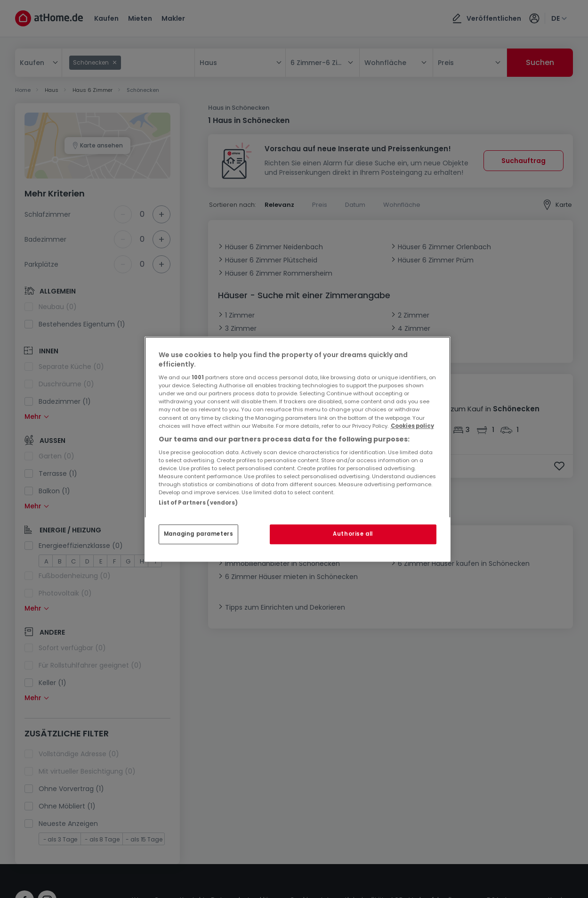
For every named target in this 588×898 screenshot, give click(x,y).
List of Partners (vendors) (198, 503)
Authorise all (353, 534)
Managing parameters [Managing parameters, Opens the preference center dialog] (199, 534)
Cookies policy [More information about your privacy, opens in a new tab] (412, 426)
